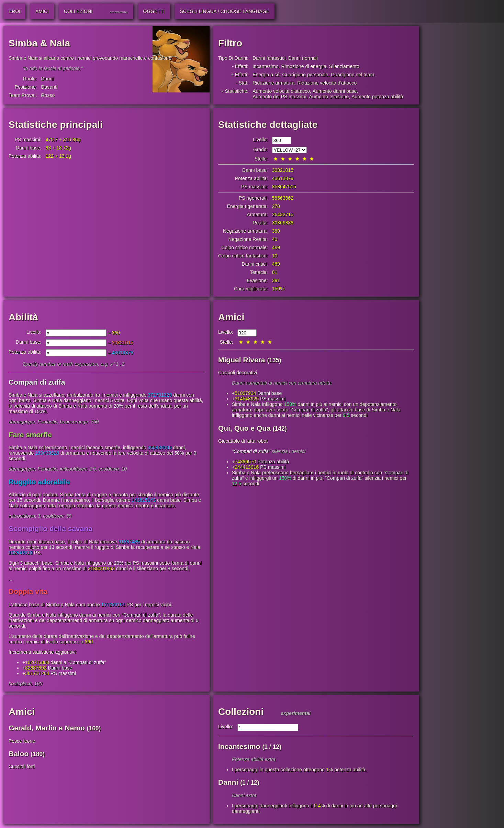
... (11, 579)
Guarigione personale (305, 75)
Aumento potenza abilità (377, 97)
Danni (47, 79)
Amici (231, 317)
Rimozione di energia (304, 66)
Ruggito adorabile (39, 482)
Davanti (49, 87)
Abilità (23, 317)
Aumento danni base (335, 91)
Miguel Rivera (242, 360)
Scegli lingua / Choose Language (225, 11)
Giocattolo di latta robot (243, 441)
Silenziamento (344, 66)
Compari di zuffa (37, 383)
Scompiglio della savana (51, 529)
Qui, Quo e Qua (244, 428)
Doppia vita (28, 592)
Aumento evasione (329, 97)
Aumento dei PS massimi (279, 97)
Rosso (48, 95)
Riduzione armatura (273, 83)
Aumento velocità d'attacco (281, 91)
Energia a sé (266, 75)
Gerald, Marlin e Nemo (47, 728)
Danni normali (303, 58)
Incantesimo (265, 66)
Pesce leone (22, 742)
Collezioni (241, 712)
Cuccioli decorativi (238, 373)
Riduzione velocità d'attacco (327, 83)
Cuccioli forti (22, 767)
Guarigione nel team (352, 75)
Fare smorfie (30, 435)
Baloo (19, 754)
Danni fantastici (269, 58)
